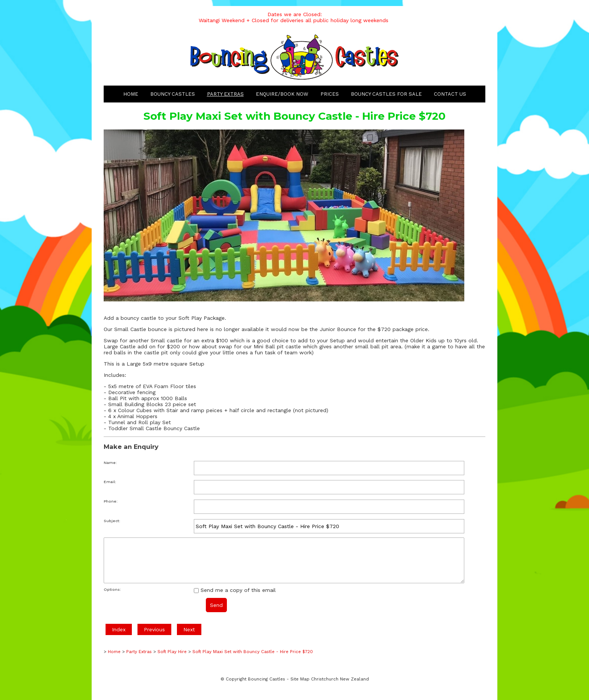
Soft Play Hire (172, 652)
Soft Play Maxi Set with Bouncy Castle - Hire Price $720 (253, 652)
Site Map (300, 679)
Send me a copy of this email (235, 590)
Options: (112, 589)
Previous (154, 629)
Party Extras (225, 94)
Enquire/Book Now (282, 94)
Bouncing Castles (267, 679)
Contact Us (450, 94)
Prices (330, 94)
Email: (110, 482)
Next (189, 629)
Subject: (112, 521)
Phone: (111, 501)
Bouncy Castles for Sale (386, 94)
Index (119, 629)
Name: (110, 463)
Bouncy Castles (173, 94)
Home (131, 94)
